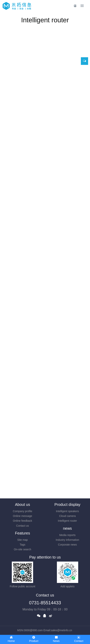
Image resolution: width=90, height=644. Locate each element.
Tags (22, 545)
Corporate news (67, 545)
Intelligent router (67, 521)
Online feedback (23, 521)
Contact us (23, 526)
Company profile (22, 511)
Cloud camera (67, 516)
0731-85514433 (45, 603)
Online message (23, 516)
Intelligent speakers (67, 511)
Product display (67, 505)
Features (23, 533)
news (67, 528)
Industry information (67, 540)
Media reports (67, 535)
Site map (23, 540)
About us (23, 505)
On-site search (23, 549)
